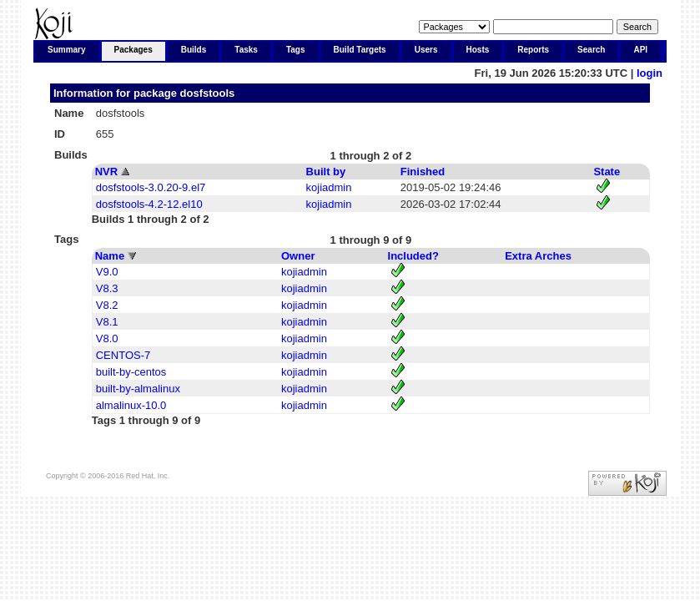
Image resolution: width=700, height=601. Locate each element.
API (640, 50)
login (650, 73)
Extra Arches (538, 256)
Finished (423, 172)
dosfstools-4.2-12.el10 (149, 204)
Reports (533, 50)
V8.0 (107, 338)
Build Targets (360, 50)
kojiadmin (329, 187)
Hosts (478, 50)
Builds (194, 50)
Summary (67, 50)
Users (426, 50)
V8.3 (107, 288)
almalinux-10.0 (131, 405)
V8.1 (107, 322)
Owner (298, 256)
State (607, 172)
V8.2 (107, 305)
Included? (413, 256)
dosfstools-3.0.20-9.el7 (151, 187)
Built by (326, 172)
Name (110, 256)
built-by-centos (131, 372)
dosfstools (208, 93)
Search (591, 50)
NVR (106, 172)
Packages (133, 50)
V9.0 (107, 272)
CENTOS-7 (123, 355)
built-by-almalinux (138, 389)
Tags (296, 50)
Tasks (246, 50)
